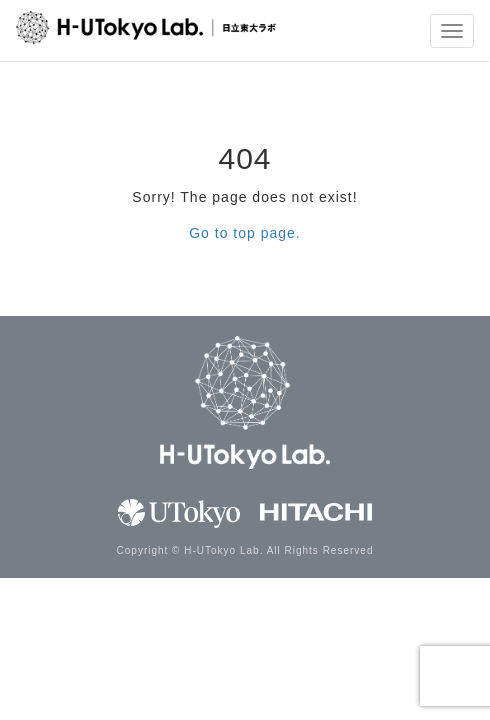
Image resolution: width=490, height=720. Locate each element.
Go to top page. (245, 233)
